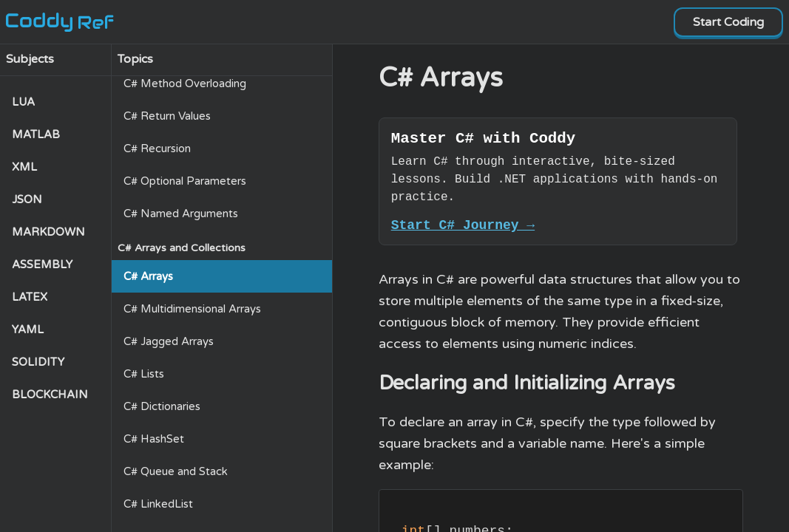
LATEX (30, 297)
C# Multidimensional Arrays (192, 309)
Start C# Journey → (463, 231)
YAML (28, 330)
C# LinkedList (158, 504)
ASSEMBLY (42, 265)
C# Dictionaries (162, 406)
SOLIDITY (38, 362)
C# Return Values (167, 116)
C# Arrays (148, 276)
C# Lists (144, 374)
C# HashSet (154, 439)
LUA (23, 102)
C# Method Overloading (185, 83)
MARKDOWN (48, 232)
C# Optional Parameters (185, 181)
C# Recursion (157, 149)
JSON (27, 199)
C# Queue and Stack (176, 471)
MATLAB (36, 134)
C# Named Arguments (181, 214)
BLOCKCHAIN (50, 395)
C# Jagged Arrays (169, 341)
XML (24, 167)
